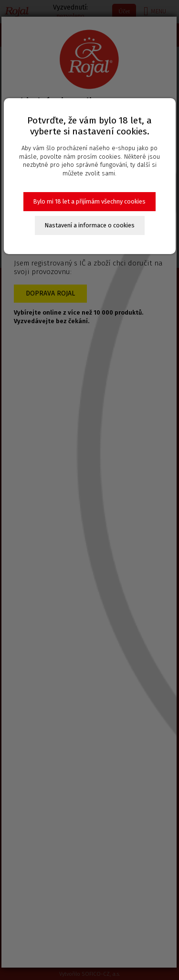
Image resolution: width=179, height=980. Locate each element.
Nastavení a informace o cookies (90, 225)
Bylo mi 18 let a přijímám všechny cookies (89, 201)
